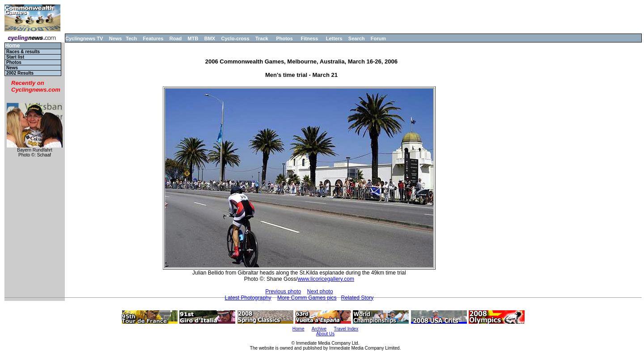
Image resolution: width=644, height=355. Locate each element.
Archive (319, 329)
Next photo (320, 292)
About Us (325, 334)
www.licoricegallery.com (326, 279)
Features (153, 38)
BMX (210, 38)
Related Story (358, 298)
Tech (131, 38)
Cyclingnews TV (84, 38)
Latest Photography (248, 298)
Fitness (309, 38)
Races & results (23, 52)
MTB (193, 38)
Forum (378, 38)
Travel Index (346, 329)
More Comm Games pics (307, 298)
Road (176, 38)
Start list (15, 57)
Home (12, 46)
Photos (284, 38)
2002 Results (20, 73)
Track (262, 38)
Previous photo (283, 292)
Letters (334, 38)
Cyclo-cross (235, 38)
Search (357, 38)
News (116, 38)
